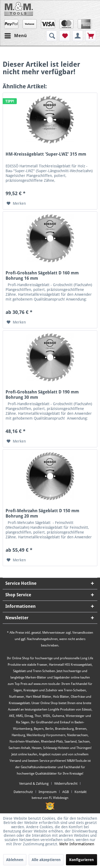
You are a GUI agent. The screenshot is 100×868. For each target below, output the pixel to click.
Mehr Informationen (77, 844)
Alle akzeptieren (46, 860)
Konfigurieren (82, 860)
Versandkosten (83, 633)
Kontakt (80, 792)
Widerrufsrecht (66, 784)
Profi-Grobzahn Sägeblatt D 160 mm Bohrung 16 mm (42, 276)
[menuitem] (52, 36)
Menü (16, 35)
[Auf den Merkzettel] (16, 203)
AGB (66, 792)
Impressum (48, 792)
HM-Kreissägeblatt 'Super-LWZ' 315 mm (46, 154)
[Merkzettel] (65, 36)
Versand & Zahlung (34, 784)
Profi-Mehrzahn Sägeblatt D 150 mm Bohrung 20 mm (42, 513)
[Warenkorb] (91, 36)
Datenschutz (23, 792)
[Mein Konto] (78, 36)
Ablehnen (15, 860)
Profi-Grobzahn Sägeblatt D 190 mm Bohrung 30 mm (42, 395)
